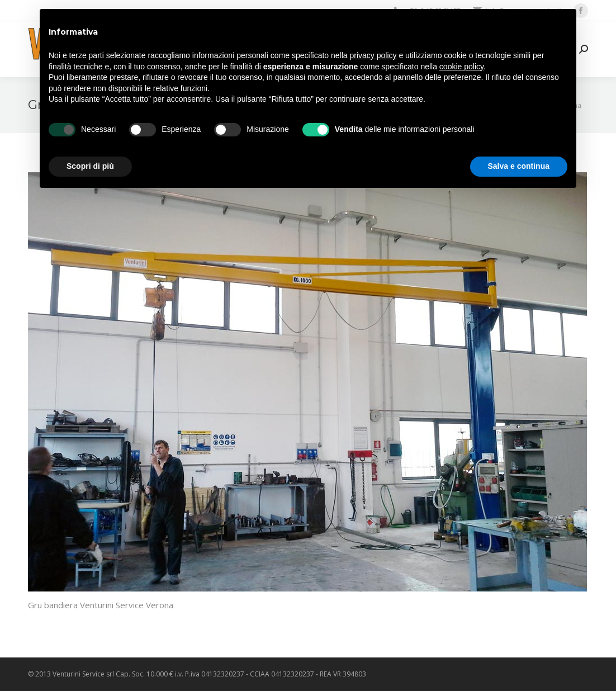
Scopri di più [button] (90, 166)
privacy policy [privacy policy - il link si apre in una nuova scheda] (373, 55)
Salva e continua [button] (519, 166)
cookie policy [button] (461, 67)
